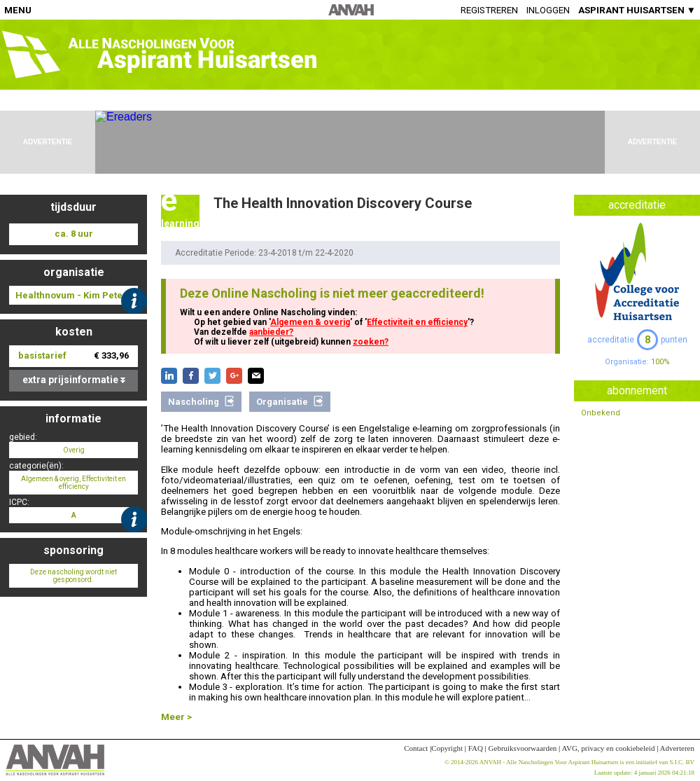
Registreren (489, 10)
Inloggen (548, 10)
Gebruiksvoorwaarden (523, 748)
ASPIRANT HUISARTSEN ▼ (637, 10)
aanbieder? (271, 332)
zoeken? (371, 342)
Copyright (447, 748)
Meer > (176, 717)
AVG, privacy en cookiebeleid (608, 748)
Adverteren (677, 748)
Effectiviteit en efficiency (417, 322)
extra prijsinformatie (74, 380)
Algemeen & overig (310, 322)
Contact (416, 748)
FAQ (476, 748)
